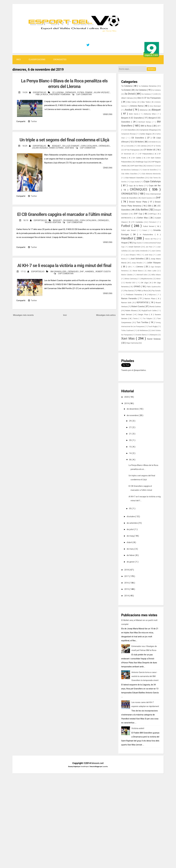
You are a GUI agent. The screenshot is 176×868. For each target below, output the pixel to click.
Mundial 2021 (131, 283)
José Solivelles (137, 259)
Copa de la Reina (136, 186)
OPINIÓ (137, 287)
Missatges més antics (106, 315)
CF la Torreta (156, 146)
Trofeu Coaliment (128, 331)
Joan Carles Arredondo (140, 251)
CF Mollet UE (150, 150)
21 (130, 434)
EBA (150, 206)
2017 (127, 576)
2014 (127, 596)
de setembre (132, 523)
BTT (159, 126)
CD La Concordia (128, 146)
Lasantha (105, 767)
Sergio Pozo (144, 314)
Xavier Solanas (154, 339)
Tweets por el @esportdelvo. (134, 370)
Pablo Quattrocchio (154, 287)
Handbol (90, 272)
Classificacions (37, 60)
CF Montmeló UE (128, 154)
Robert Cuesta (103, 272)
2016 (127, 583)
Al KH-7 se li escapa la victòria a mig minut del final (64, 265)
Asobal (129, 110)
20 (130, 440)
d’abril (130, 542)
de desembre (133, 409)
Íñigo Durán (137, 243)
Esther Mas (143, 218)
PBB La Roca (42, 94)
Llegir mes (108, 114)
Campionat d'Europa (129, 134)
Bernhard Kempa (145, 122)
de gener (131, 562)
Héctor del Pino (151, 239)
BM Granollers (59, 272)
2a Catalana (141, 90)
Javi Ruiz (149, 247)
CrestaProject (85, 767)
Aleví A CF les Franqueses (149, 98)
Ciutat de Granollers (150, 170)
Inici (19, 60)
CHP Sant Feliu (137, 166)
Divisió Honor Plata (138, 202)
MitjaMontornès (147, 279)
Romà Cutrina (57, 148)
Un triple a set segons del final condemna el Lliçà (64, 140)
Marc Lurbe (153, 271)
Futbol (126, 226)
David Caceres (147, 198)
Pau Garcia (129, 291)
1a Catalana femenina (148, 86)
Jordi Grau (149, 255)
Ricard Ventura (53, 222)
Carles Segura (146, 134)
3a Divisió (130, 94)
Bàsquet (57, 146)
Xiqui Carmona (132, 343)
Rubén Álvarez (131, 310)
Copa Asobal (135, 182)
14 (130, 453)
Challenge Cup (142, 162)
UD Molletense (143, 331)
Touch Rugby (153, 327)
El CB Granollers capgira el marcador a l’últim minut (64, 214)
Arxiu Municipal (155, 106)
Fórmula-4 (153, 222)
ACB (156, 94)
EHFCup (153, 214)
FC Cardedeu (138, 222)
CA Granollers (130, 130)
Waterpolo (154, 335)
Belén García (134, 114)
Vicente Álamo (141, 335)
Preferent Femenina (60, 94)
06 (130, 460)
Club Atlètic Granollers (130, 174)
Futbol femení (85, 92)
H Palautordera (147, 234)
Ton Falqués (148, 319)
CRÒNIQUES (71, 92)
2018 (127, 570)
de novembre (133, 415)
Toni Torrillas (143, 322)
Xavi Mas (70, 148)
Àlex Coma (132, 102)
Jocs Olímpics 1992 (133, 255)
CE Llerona (58, 92)
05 (130, 509)
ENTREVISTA (127, 218)
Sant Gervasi (127, 314)
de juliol (130, 529)
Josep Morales (137, 263)
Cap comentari (84, 94)
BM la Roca (147, 126)
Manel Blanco (138, 271)
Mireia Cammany (131, 279)
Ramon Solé (127, 302)
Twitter (33, 121)
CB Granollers (71, 220)
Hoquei (125, 243)
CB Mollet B (153, 142)
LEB (130, 267)
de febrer (131, 555)
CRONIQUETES (60, 60)
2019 (127, 403)
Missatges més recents (23, 315)
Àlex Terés (146, 102)
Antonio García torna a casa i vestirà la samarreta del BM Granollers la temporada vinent (145, 676)
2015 (127, 589)
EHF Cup (139, 214)
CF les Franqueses (132, 150)
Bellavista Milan (150, 114)
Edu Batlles (142, 210)
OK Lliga (145, 283)
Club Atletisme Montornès (151, 174)
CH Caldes (137, 158)
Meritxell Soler (142, 275)
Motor (158, 279)
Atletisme (144, 110)
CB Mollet (139, 142)
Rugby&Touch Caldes (150, 311)
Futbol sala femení (129, 230)
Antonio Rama (137, 106)
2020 (127, 397)
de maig (130, 536)
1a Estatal (126, 90)
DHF (82, 272)
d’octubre (131, 516)
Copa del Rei (155, 186)
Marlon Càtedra (127, 275)
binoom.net (97, 763)
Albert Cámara (127, 98)
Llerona (140, 267)
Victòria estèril (138, 728)
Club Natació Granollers (135, 178)
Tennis (136, 319)
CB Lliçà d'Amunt (71, 146)
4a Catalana (146, 94)
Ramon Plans (150, 298)
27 (130, 427)
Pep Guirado (156, 291)
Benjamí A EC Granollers (132, 118)
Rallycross (153, 295)
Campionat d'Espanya (149, 130)
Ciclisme (150, 166)
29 (130, 421)
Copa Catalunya (89, 146)
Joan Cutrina (156, 251)
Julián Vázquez (102, 92)
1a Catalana (127, 86)
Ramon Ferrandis (130, 298)
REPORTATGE (143, 302)
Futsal (145, 230)
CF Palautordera (146, 154)
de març (131, 549)
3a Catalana (156, 90)
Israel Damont (135, 247)
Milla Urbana (156, 275)
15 (130, 447)
